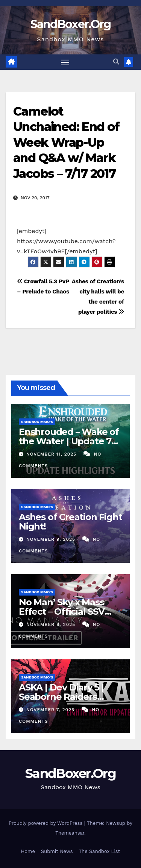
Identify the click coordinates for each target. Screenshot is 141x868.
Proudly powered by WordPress (46, 823)
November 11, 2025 (52, 454)
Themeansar (70, 833)
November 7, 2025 (51, 710)
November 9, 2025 (52, 539)
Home (28, 851)
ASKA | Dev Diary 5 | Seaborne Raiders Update (61, 697)
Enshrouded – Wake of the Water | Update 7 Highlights (69, 441)
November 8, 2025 (52, 624)
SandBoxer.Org (71, 24)
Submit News (57, 851)
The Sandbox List (100, 851)
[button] (116, 62)
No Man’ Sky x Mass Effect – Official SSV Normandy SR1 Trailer (66, 612)
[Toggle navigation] (65, 62)
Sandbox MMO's (37, 422)
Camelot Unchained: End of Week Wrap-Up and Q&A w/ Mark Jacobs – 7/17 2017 (66, 142)
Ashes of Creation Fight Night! (70, 522)
